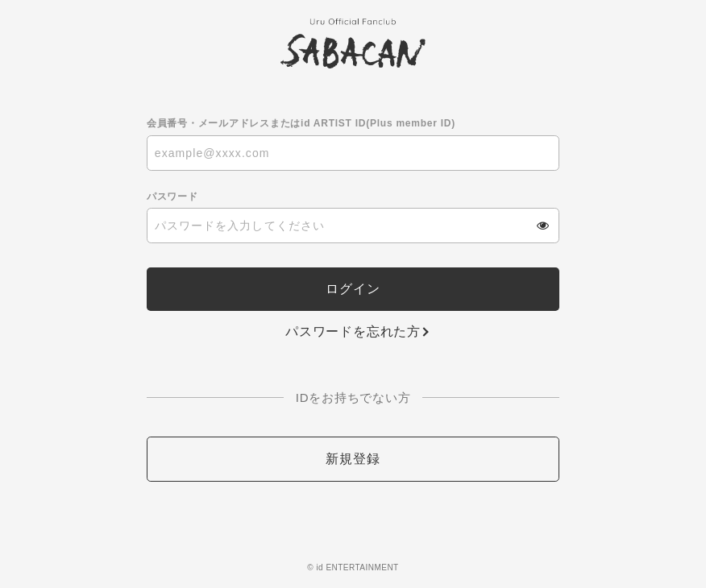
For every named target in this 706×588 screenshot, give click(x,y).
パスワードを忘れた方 (353, 331)
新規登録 (353, 459)
